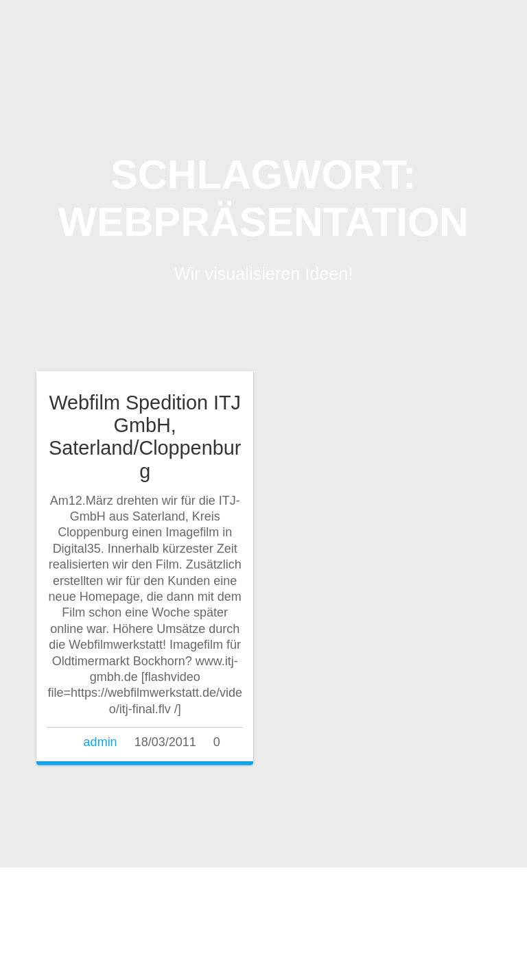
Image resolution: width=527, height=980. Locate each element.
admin (101, 742)
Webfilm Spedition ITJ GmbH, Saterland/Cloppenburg (145, 437)
